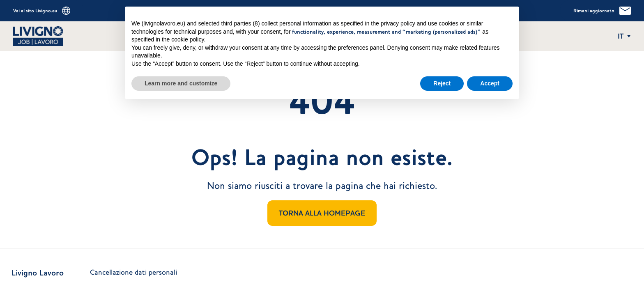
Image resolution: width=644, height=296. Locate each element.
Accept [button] (490, 79)
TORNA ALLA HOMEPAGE (322, 213)
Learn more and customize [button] (181, 79)
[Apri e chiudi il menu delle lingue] (624, 36)
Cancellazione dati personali (133, 272)
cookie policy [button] (187, 36)
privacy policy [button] (398, 20)
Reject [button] (442, 79)
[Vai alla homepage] (59, 36)
